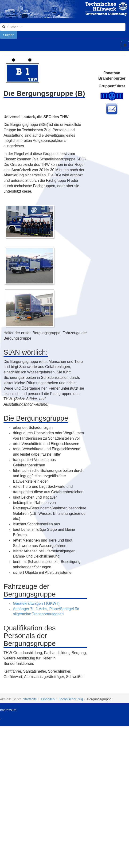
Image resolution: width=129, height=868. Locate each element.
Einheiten (48, 699)
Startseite (30, 699)
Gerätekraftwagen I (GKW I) (36, 603)
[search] (63, 27)
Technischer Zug (71, 699)
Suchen (9, 35)
